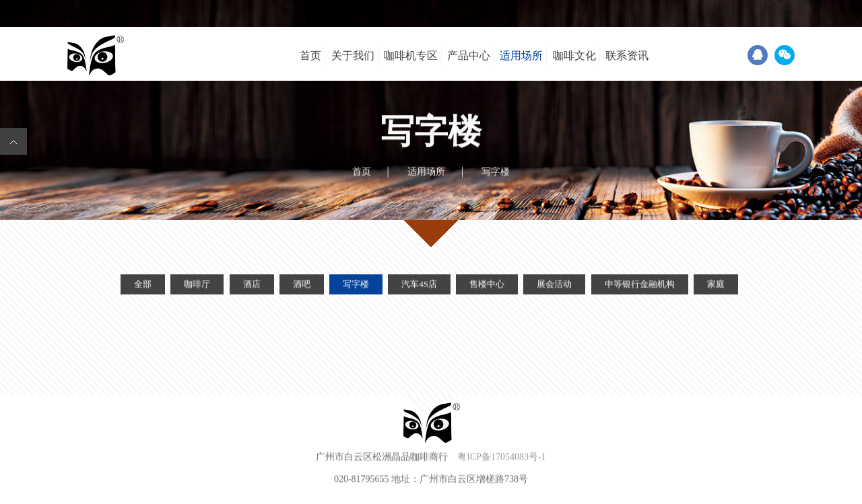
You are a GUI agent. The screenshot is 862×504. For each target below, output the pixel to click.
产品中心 (469, 56)
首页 (310, 56)
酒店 (252, 286)
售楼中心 (487, 286)
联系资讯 (627, 56)
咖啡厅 (197, 286)
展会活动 (554, 286)
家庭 (716, 286)
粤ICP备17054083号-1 (501, 458)
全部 (143, 286)
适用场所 (521, 56)
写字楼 (356, 286)
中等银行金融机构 (640, 286)
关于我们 (353, 56)
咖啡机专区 (411, 56)
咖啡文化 (574, 56)
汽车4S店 (419, 286)
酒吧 (302, 286)
